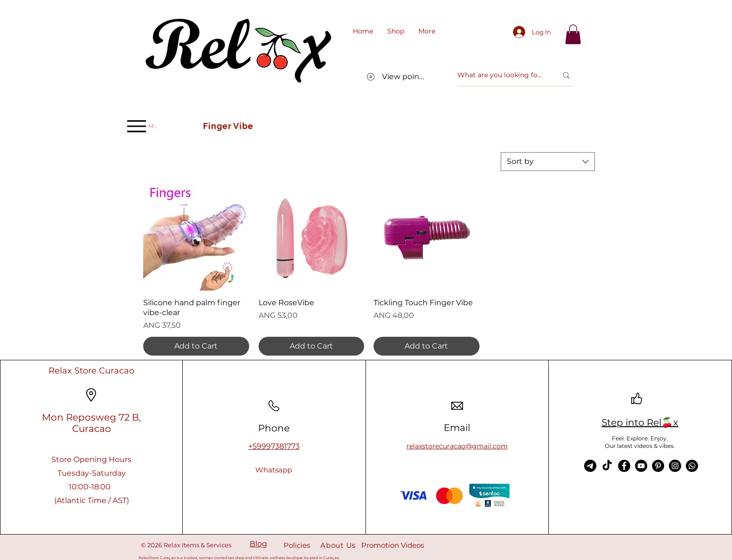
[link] (573, 34)
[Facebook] (624, 466)
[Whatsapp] (274, 470)
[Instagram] (675, 466)
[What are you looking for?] (500, 75)
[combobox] (548, 162)
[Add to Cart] (196, 346)
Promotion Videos (393, 545)
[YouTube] (641, 466)
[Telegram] (590, 466)
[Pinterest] (658, 466)
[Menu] (142, 126)
